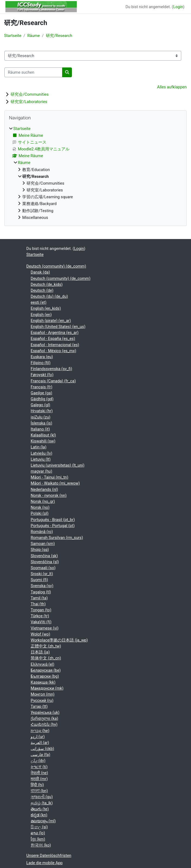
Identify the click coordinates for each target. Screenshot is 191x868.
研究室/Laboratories (29, 102)
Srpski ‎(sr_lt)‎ (42, 574)
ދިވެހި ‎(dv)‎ (38, 761)
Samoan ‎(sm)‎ (43, 544)
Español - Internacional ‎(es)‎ (55, 345)
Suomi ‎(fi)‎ (39, 580)
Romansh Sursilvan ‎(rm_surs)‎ (57, 538)
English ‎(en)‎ (41, 315)
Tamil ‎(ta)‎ (39, 598)
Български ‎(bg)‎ (45, 676)
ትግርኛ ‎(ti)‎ (39, 767)
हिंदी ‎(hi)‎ (37, 785)
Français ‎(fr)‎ (42, 387)
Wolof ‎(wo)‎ (40, 634)
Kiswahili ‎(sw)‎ (43, 441)
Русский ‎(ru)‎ (42, 700)
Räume (34, 36)
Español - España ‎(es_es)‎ (53, 339)
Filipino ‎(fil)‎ (41, 363)
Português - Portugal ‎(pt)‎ (53, 526)
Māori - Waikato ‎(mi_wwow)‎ (55, 483)
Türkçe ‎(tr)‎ (40, 616)
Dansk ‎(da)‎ (40, 272)
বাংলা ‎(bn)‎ (39, 791)
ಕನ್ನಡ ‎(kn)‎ (39, 815)
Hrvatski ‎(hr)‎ (42, 411)
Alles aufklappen (172, 87)
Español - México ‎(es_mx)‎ (53, 351)
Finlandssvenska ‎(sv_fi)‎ (51, 369)
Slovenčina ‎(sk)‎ (44, 556)
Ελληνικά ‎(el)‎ (42, 664)
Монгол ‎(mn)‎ (43, 694)
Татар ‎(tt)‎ (39, 706)
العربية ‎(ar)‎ (40, 743)
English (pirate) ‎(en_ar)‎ (51, 321)
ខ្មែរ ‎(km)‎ (38, 839)
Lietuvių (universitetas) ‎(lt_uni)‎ (58, 465)
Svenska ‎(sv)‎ (42, 586)
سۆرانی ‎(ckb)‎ (42, 749)
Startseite (13, 36)
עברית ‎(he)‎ (40, 731)
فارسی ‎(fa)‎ (40, 755)
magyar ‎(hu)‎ (41, 471)
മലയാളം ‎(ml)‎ (43, 821)
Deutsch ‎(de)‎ (42, 290)
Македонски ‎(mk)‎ (47, 688)
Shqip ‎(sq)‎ (40, 550)
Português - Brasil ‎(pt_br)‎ (53, 520)
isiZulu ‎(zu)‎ (41, 417)
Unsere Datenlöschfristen (49, 855)
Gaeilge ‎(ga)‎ (41, 393)
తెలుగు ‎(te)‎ (40, 809)
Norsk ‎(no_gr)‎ (43, 501)
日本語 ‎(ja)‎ (40, 652)
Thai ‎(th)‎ (38, 604)
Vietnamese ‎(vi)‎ (45, 628)
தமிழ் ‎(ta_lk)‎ (42, 803)
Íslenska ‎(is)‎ (41, 423)
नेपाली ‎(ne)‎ (39, 773)
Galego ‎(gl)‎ (40, 405)
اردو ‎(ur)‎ (38, 737)
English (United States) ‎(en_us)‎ (58, 327)
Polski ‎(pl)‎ (40, 513)
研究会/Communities (30, 94)
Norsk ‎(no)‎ (40, 507)
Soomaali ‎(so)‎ (43, 568)
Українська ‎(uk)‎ (45, 712)
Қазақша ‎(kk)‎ (43, 682)
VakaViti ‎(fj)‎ (41, 622)
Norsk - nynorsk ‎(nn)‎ (49, 495)
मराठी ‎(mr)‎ (39, 779)
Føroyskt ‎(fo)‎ (42, 375)
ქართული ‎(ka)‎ (44, 718)
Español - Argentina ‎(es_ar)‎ (55, 333)
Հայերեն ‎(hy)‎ (44, 724)
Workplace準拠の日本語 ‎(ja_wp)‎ (59, 640)
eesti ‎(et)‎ (39, 302)
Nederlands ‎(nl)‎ (44, 489)
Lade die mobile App (44, 863)
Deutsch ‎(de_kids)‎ (47, 284)
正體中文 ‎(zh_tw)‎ (46, 646)
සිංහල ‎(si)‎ (39, 827)
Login (178, 7)
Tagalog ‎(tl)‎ (41, 592)
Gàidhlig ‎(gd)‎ (42, 399)
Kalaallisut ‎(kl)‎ (43, 435)
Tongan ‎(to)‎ (41, 610)
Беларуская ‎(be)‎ (46, 670)
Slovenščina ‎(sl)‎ (45, 562)
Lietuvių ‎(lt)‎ (41, 459)
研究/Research (59, 36)
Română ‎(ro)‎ (42, 532)
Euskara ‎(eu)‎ (42, 357)
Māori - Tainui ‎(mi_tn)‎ (50, 477)
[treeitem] (95, 173)
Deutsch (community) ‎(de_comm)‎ (56, 266)
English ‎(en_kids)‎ (46, 308)
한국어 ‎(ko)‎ (41, 845)
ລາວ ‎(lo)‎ (38, 833)
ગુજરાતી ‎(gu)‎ (42, 797)
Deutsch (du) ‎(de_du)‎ (49, 296)
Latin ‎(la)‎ (39, 447)
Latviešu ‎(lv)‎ (42, 453)
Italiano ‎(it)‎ (40, 429)
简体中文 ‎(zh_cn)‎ (46, 658)
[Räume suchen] (33, 72)
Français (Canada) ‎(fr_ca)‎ (53, 381)
